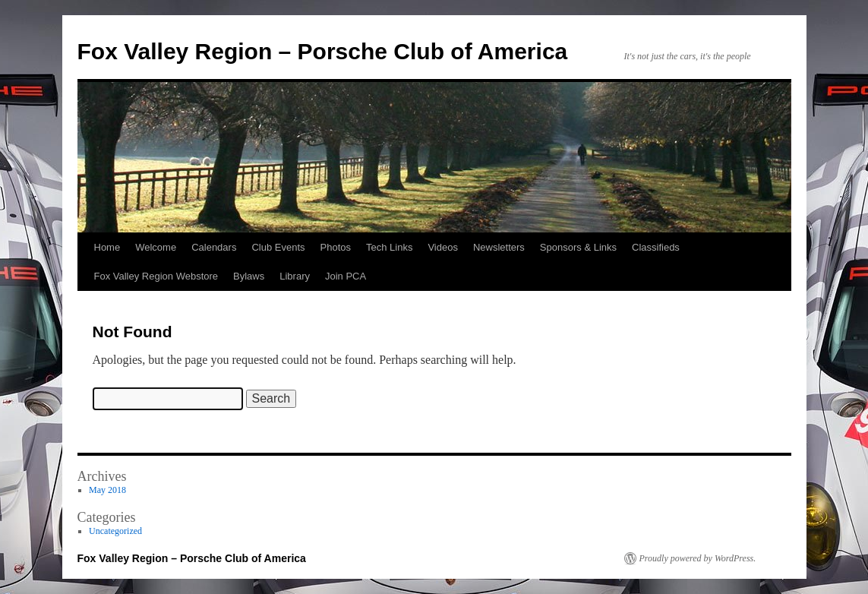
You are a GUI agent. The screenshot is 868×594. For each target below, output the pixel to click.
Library (295, 276)
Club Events (278, 247)
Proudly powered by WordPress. (698, 558)
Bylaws (249, 276)
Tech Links (389, 247)
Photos (336, 247)
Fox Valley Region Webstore (156, 276)
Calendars (214, 247)
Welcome (156, 247)
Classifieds (656, 247)
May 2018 (107, 490)
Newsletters (499, 247)
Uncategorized (115, 531)
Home (107, 247)
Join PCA (346, 276)
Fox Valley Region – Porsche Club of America (323, 51)
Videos (443, 247)
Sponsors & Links (578, 247)
